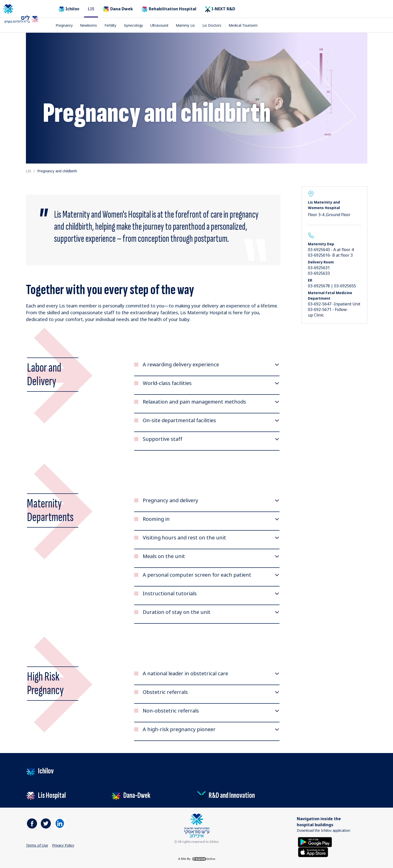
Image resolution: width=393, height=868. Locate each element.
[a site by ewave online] (197, 859)
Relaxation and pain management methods (194, 402)
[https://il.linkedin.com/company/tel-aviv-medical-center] (59, 823)
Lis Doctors (212, 25)
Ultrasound (159, 25)
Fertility (110, 25)
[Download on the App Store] (313, 852)
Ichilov (69, 9)
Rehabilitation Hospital (169, 9)
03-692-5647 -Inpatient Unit (334, 304)
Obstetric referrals (165, 692)
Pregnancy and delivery (170, 500)
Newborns (88, 25)
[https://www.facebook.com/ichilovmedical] (32, 823)
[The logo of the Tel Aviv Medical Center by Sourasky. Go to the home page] (25, 9)
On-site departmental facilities (179, 420)
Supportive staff (163, 439)
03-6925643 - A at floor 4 (331, 250)
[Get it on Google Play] (315, 842)
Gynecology (133, 25)
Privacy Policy (63, 845)
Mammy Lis (185, 25)
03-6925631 (319, 268)
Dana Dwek (118, 9)
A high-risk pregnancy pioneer (179, 729)
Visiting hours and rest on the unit (184, 538)
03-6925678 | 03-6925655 (332, 286)
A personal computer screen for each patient (197, 575)
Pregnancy (64, 25)
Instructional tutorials (170, 594)
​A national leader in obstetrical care (185, 674)
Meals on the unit (164, 556)
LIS (91, 9)
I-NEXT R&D (220, 9)
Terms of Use (37, 845)
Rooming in (156, 519)
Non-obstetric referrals (171, 711)
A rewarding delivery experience (181, 365)
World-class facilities (167, 383)
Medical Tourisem (243, 25)
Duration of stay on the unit (177, 612)
